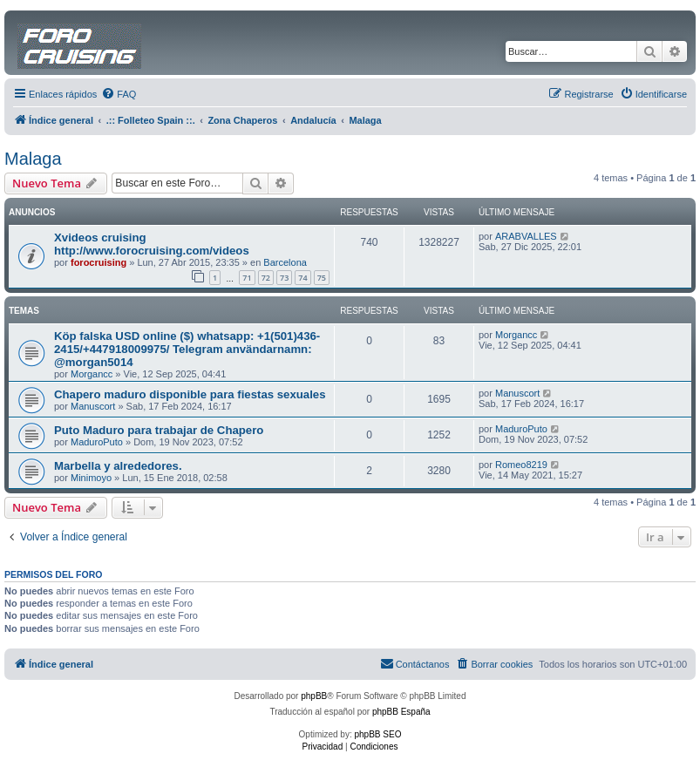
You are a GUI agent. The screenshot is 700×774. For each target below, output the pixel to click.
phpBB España (401, 712)
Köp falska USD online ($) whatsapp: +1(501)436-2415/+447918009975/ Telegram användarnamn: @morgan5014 (187, 349)
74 (302, 278)
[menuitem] (119, 94)
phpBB (314, 696)
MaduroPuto (97, 442)
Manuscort (93, 406)
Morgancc (92, 374)
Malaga (33, 159)
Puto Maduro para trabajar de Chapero (159, 430)
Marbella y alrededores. (118, 466)
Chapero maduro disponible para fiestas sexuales (190, 394)
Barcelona (285, 262)
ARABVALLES (526, 236)
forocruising (99, 262)
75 (322, 278)
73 (284, 278)
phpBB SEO (378, 734)
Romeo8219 (521, 465)
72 (266, 278)
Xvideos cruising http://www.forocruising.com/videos (152, 244)
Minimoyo (91, 478)
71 (247, 278)
